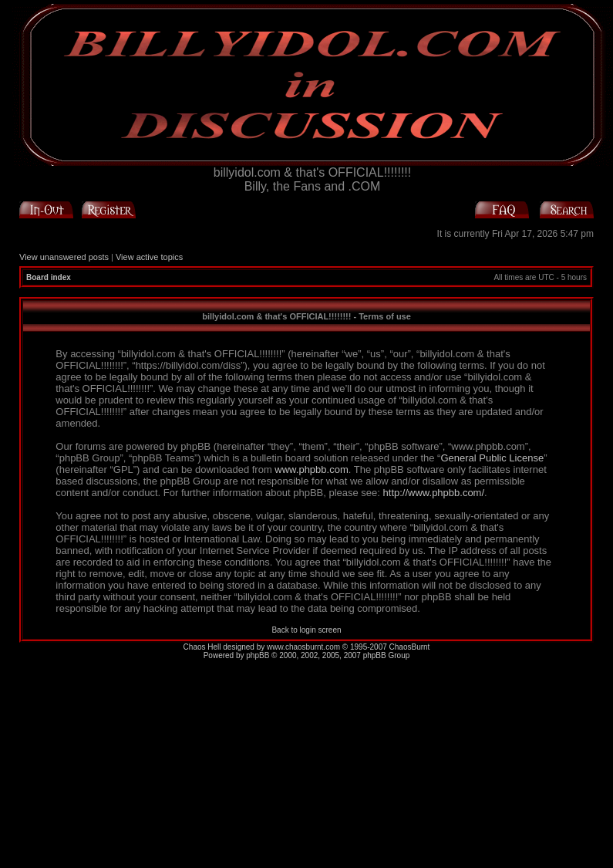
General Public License (492, 458)
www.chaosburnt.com (303, 647)
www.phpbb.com (311, 469)
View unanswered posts (64, 257)
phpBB (258, 655)
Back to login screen (306, 630)
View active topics (149, 257)
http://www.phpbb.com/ (434, 493)
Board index (49, 277)
